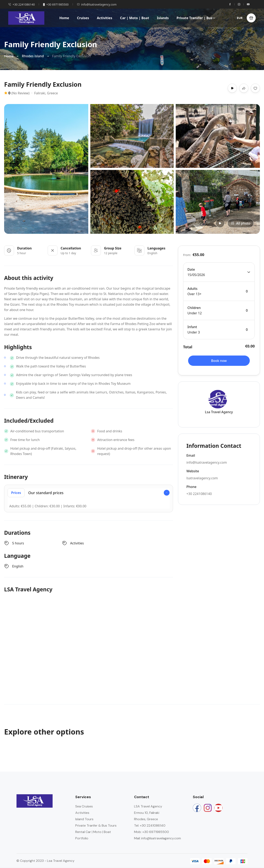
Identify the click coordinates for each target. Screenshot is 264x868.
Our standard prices (36, 493)
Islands (163, 18)
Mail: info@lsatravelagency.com (157, 838)
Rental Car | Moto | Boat (93, 832)
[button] (251, 18)
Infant (192, 327)
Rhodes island (33, 56)
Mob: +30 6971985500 (151, 832)
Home (64, 18)
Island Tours (84, 819)
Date (191, 269)
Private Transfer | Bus (196, 18)
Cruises (83, 18)
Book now (219, 361)
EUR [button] (240, 18)
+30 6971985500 (56, 4)
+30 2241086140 (22, 4)
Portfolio (82, 838)
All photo (241, 223)
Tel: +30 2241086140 (150, 825)
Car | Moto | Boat (134, 18)
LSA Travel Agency (148, 806)
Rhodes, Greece (146, 819)
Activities (105, 18)
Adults (193, 289)
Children (194, 308)
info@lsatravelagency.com (97, 4)
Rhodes (220, 816)
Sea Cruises (84, 806)
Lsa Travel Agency (219, 412)
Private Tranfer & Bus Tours (96, 825)
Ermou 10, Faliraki (147, 813)
